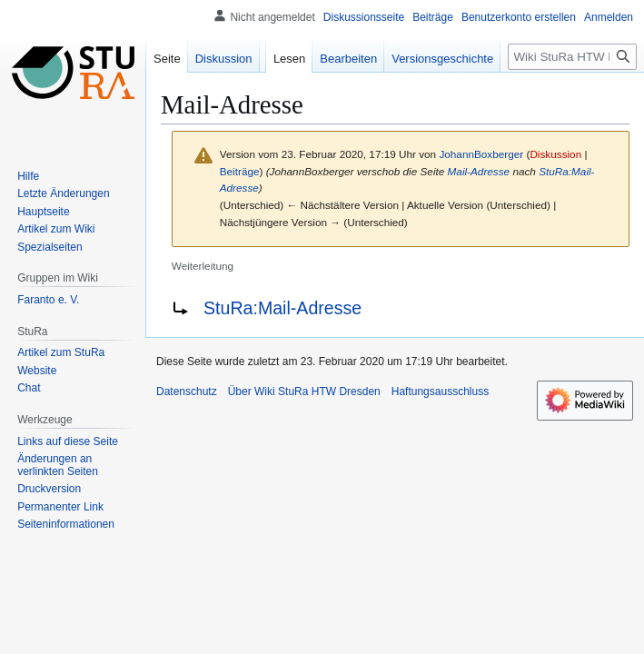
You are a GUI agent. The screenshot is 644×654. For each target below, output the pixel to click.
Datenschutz (187, 391)
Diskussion (555, 154)
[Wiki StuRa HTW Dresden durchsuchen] (572, 57)
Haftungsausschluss (440, 391)
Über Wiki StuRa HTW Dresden (304, 391)
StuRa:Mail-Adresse (282, 308)
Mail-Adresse (479, 171)
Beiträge (240, 171)
